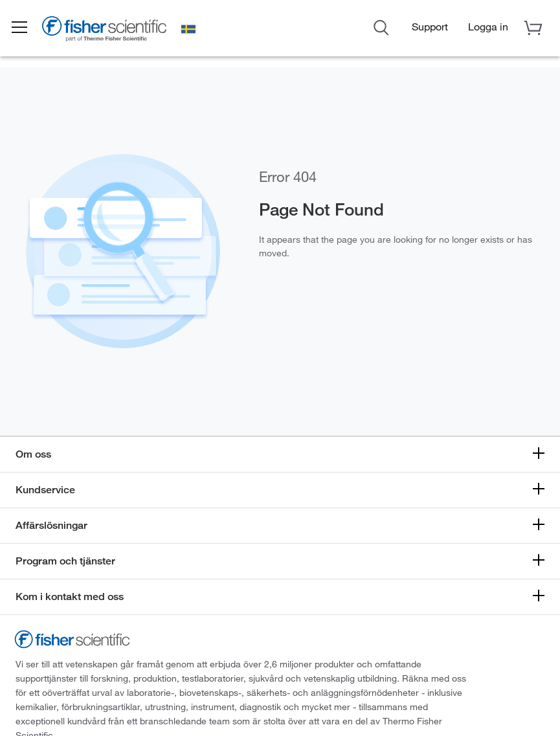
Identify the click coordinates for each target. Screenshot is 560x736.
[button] (27, 28)
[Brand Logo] (113, 30)
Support (430, 26)
